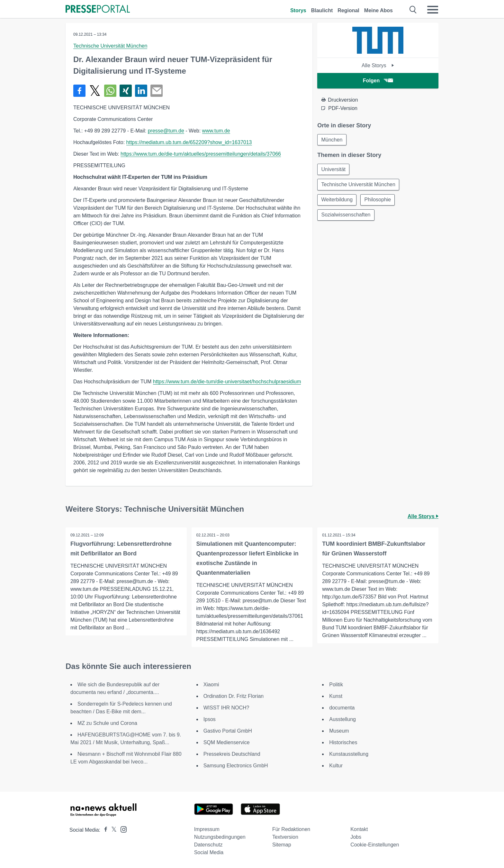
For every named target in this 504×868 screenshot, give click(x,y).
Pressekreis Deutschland (232, 754)
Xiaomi (211, 685)
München (332, 140)
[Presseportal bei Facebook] (104, 830)
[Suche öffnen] (413, 10)
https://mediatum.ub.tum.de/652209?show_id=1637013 (189, 142)
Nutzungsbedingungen (220, 837)
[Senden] (157, 91)
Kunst (336, 696)
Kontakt (359, 829)
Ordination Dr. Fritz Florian (234, 696)
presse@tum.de (166, 131)
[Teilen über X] (95, 91)
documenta (342, 708)
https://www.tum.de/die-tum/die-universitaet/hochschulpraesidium (227, 382)
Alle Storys (378, 65)
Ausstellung (342, 719)
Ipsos (210, 719)
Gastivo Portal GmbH (228, 731)
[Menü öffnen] (433, 10)
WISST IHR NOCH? (226, 708)
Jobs (356, 837)
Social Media (209, 852)
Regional (348, 10)
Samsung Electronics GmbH (236, 766)
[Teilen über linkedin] (141, 91)
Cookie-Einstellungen (375, 845)
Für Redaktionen (291, 829)
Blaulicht (322, 10)
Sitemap (282, 845)
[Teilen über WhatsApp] (110, 91)
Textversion (285, 837)
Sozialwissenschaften (346, 216)
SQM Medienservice (227, 742)
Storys (298, 10)
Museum (339, 731)
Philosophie (378, 201)
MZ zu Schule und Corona (107, 723)
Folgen (378, 81)
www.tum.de (216, 131)
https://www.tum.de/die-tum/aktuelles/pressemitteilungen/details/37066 (201, 154)
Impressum (207, 829)
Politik (336, 685)
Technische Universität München (110, 46)
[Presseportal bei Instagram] (122, 829)
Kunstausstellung (349, 754)
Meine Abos (378, 10)
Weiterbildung (337, 201)
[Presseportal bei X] (112, 830)
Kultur (336, 766)
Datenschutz (208, 845)
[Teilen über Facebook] (79, 91)
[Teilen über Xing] (126, 91)
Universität (334, 170)
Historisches (343, 742)
